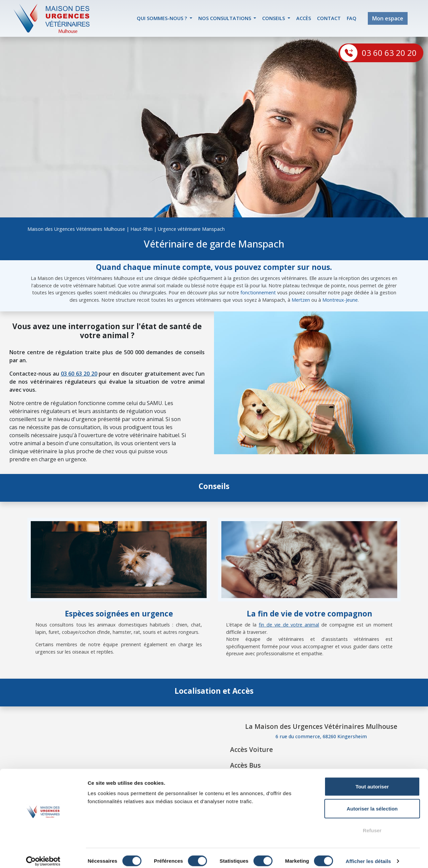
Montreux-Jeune (340, 300)
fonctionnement (258, 293)
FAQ (352, 18)
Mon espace (388, 18)
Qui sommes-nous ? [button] (163, 18)
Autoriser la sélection (372, 802)
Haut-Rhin (141, 229)
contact (329, 18)
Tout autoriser (372, 780)
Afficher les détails (368, 855)
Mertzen (301, 300)
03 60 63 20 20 (389, 53)
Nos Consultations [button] (225, 18)
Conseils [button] (274, 18)
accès (304, 18)
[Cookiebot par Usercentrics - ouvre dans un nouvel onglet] (43, 855)
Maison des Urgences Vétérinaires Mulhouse (76, 229)
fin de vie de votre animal (289, 625)
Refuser (372, 824)
